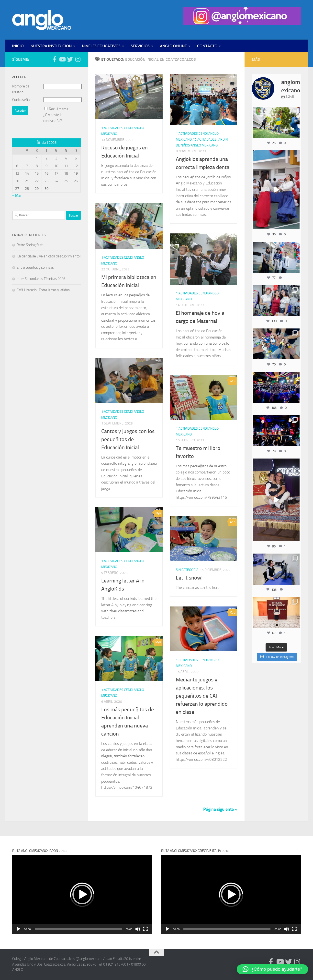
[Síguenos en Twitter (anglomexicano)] (70, 59)
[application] (82, 895)
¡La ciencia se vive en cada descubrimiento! (49, 256)
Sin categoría (187, 570)
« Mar (17, 195)
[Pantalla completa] (145, 929)
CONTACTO (207, 46)
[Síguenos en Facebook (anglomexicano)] (54, 59)
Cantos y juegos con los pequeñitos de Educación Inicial (128, 439)
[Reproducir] (19, 929)
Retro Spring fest (30, 245)
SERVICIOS (140, 46)
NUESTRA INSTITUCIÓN (51, 46)
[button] (82, 895)
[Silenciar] (138, 929)
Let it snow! (189, 578)
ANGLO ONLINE (173, 46)
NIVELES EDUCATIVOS (101, 46)
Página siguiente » (220, 809)
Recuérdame (59, 109)
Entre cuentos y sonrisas (35, 267)
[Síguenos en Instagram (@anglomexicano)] (78, 59)
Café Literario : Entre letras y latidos (43, 290)
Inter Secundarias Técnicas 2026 (41, 279)
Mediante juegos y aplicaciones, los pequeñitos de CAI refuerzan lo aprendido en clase (202, 696)
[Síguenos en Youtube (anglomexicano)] (62, 59)
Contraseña (21, 100)
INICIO (18, 46)
